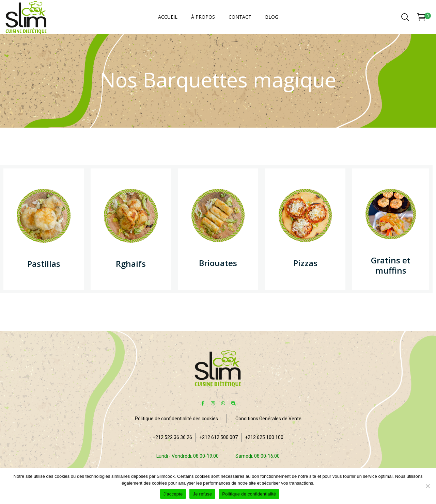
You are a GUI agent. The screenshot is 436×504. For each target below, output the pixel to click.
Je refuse (202, 494)
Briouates (218, 263)
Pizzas (305, 263)
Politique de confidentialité (249, 494)
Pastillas (44, 264)
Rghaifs (131, 264)
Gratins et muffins (391, 265)
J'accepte (173, 494)
